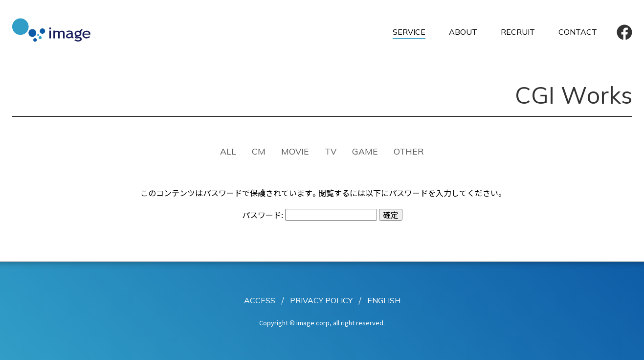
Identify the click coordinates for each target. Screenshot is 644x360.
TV (331, 151)
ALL (228, 151)
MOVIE (295, 151)
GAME (365, 151)
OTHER (409, 151)
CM (259, 151)
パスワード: (310, 215)
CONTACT (578, 32)
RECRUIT (518, 32)
